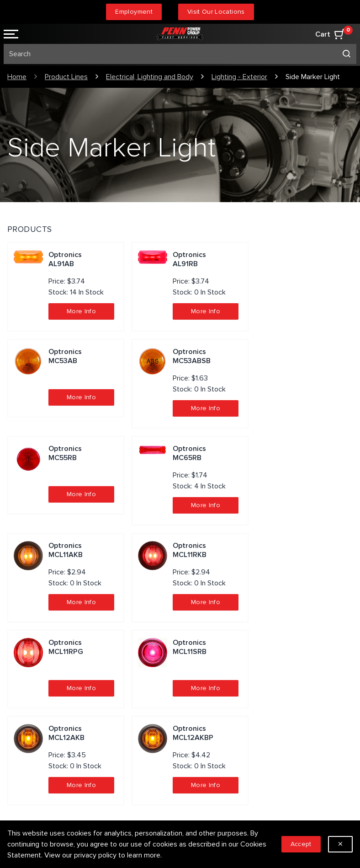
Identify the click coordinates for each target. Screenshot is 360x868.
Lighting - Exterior (239, 77)
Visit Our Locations (216, 12)
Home (17, 77)
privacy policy (95, 855)
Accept (301, 844)
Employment (134, 12)
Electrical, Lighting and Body (150, 77)
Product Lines (66, 77)
